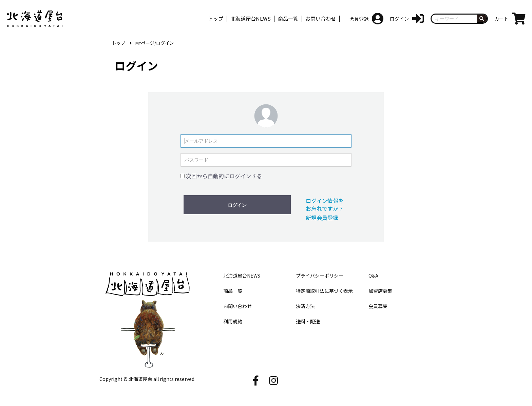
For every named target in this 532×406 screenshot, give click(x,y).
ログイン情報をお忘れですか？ (325, 204)
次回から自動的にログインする (224, 176)
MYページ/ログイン (155, 43)
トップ (119, 43)
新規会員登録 (322, 218)
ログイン (237, 205)
